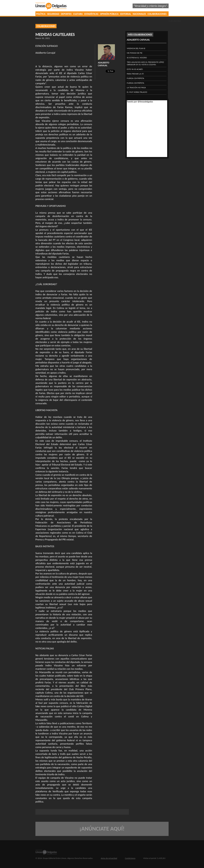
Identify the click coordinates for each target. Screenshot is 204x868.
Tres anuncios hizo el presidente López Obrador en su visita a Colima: (145, 63)
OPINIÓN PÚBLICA (109, 14)
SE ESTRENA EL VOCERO (137, 58)
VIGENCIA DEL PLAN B (136, 48)
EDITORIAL (126, 14)
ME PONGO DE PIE (135, 53)
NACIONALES (139, 14)
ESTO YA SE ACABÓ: (135, 69)
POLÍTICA (41, 14)
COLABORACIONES (157, 14)
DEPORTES (66, 14)
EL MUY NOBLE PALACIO (137, 92)
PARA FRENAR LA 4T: (135, 74)
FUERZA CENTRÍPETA (135, 78)
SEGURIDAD (53, 14)
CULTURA (78, 14)
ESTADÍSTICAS (91, 14)
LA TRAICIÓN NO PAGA (136, 88)
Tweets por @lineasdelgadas (140, 102)
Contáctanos (130, 858)
